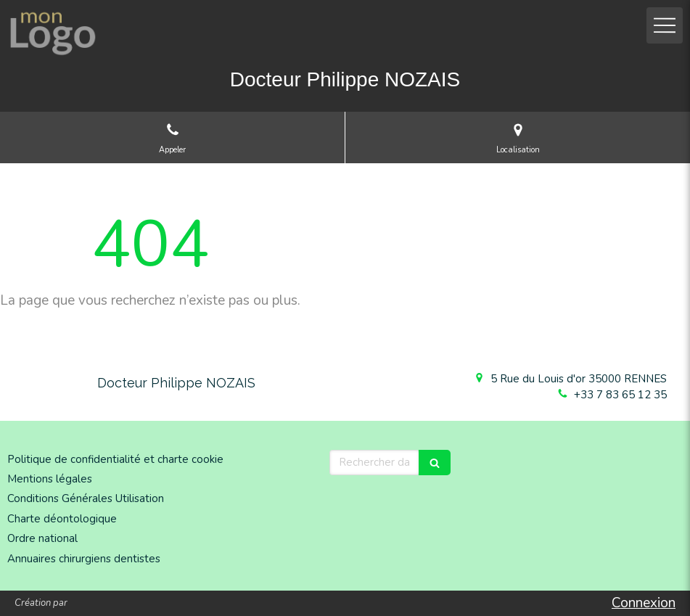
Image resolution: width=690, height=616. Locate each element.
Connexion (644, 603)
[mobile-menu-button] (665, 25)
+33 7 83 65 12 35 (620, 395)
